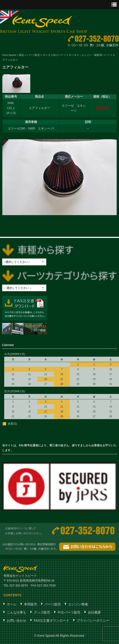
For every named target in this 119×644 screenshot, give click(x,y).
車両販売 (31, 604)
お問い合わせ (17, 620)
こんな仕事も (17, 612)
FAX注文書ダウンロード (51, 620)
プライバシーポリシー (93, 620)
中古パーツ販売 (69, 612)
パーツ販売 (53, 604)
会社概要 (94, 612)
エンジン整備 (78, 604)
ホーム (12, 604)
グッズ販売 (42, 612)
